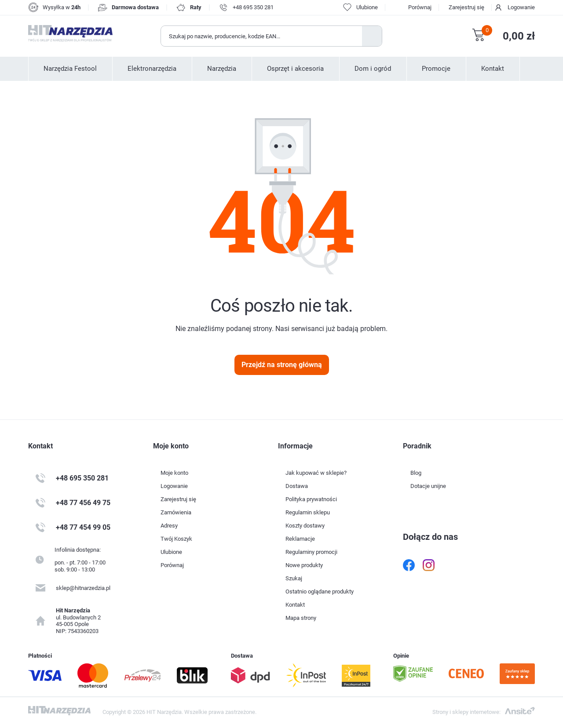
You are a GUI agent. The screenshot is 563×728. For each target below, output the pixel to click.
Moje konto (174, 473)
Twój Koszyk (176, 539)
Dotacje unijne (428, 486)
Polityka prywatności (311, 499)
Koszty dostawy (305, 526)
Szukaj (372, 36)
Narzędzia (222, 69)
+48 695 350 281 (253, 7)
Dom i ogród (373, 69)
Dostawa (297, 486)
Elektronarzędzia (152, 69)
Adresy (169, 526)
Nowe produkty (304, 565)
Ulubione (171, 552)
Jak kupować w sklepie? (316, 473)
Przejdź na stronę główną (282, 365)
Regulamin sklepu (308, 512)
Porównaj (420, 7)
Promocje (436, 69)
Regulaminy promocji (311, 552)
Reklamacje (300, 539)
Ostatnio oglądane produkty (320, 591)
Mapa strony (301, 618)
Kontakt (493, 69)
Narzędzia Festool (70, 69)
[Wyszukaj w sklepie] (262, 36)
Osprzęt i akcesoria (295, 69)
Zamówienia (176, 512)
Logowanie (521, 7)
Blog (416, 473)
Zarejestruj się (466, 7)
